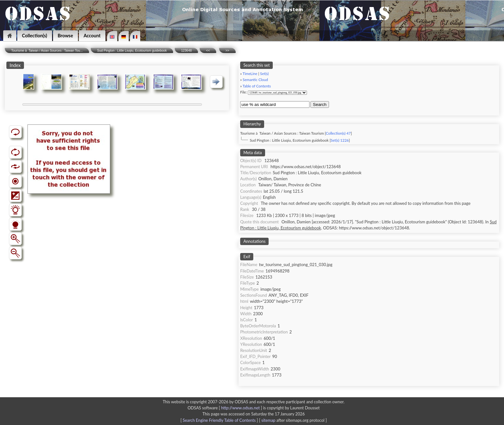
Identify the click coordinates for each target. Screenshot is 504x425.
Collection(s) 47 (338, 133)
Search (320, 104)
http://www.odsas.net (240, 408)
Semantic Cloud (255, 80)
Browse (65, 36)
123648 (186, 51)
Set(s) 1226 (340, 140)
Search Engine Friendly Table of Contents (219, 420)
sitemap (268, 420)
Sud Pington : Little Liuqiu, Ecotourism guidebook (132, 51)
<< (208, 51)
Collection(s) (35, 36)
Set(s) (264, 74)
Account (92, 36)
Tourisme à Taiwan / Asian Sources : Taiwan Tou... (47, 51)
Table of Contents (257, 86)
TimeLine (250, 74)
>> (227, 51)
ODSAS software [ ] (225, 408)
